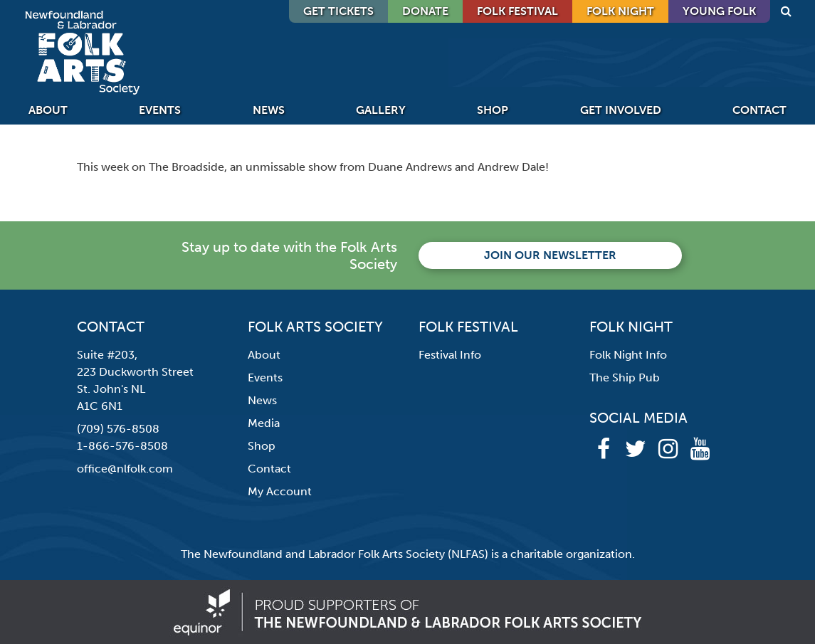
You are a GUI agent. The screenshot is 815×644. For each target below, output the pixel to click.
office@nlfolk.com (125, 469)
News (269, 110)
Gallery (381, 110)
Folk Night (620, 11)
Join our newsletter (550, 255)
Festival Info (450, 355)
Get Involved (621, 110)
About (48, 110)
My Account (280, 491)
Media (264, 423)
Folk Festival (517, 11)
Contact (759, 110)
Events (160, 110)
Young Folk (719, 11)
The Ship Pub (625, 378)
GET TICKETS (338, 11)
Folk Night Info (628, 355)
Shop (493, 110)
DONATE (425, 11)
